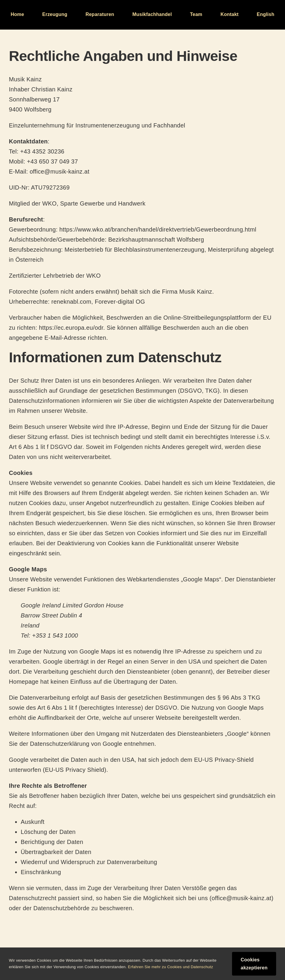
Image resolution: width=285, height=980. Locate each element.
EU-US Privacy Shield (75, 770)
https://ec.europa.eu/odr (71, 328)
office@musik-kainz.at (59, 172)
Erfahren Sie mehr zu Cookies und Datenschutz (170, 967)
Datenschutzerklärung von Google (76, 744)
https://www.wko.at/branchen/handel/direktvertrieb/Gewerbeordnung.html (158, 229)
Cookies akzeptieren (254, 964)
